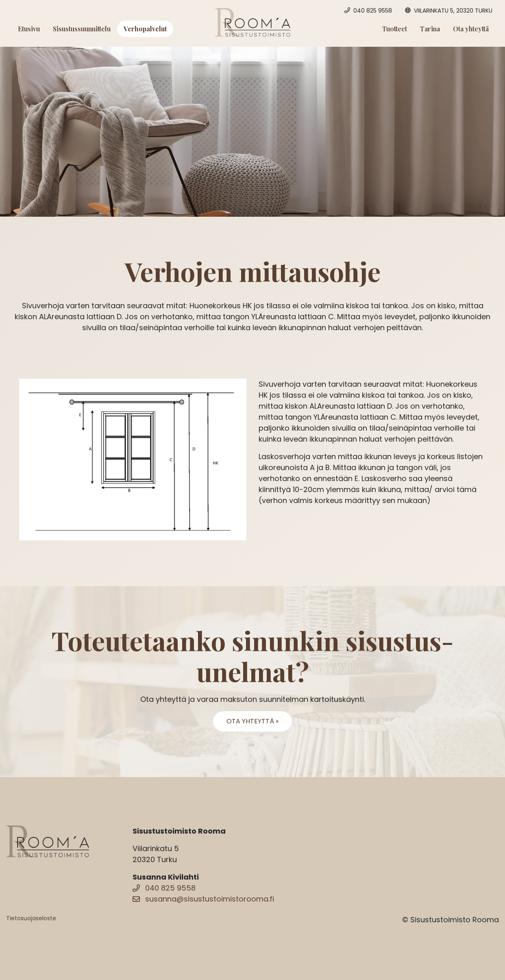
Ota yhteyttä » (252, 721)
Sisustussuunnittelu (82, 29)
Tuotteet (395, 29)
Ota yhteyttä (471, 29)
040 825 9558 (164, 888)
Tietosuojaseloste (31, 918)
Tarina (430, 29)
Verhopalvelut (145, 29)
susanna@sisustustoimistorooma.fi (203, 899)
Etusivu (29, 29)
